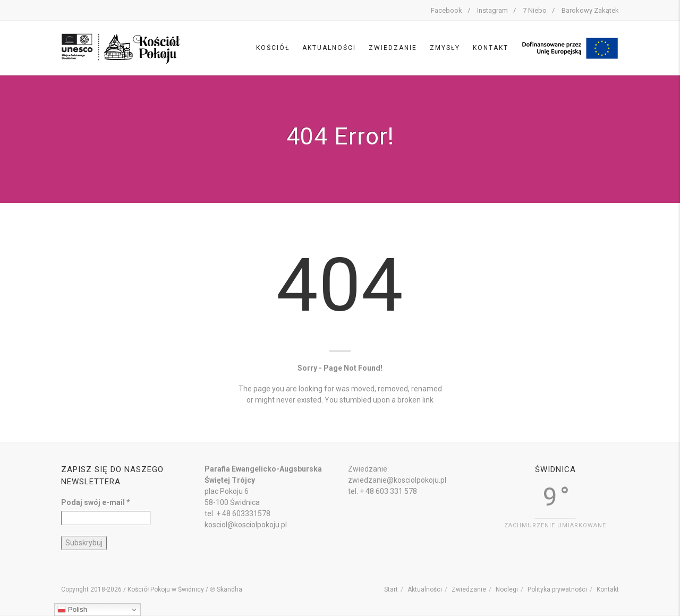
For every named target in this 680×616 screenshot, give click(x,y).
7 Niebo (535, 10)
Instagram (492, 10)
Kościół (273, 48)
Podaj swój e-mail (96, 502)
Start (391, 589)
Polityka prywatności (557, 589)
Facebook (447, 10)
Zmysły (445, 48)
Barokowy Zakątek (590, 10)
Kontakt (491, 48)
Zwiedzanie (393, 48)
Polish (72, 610)
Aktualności (329, 48)
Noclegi (507, 589)
